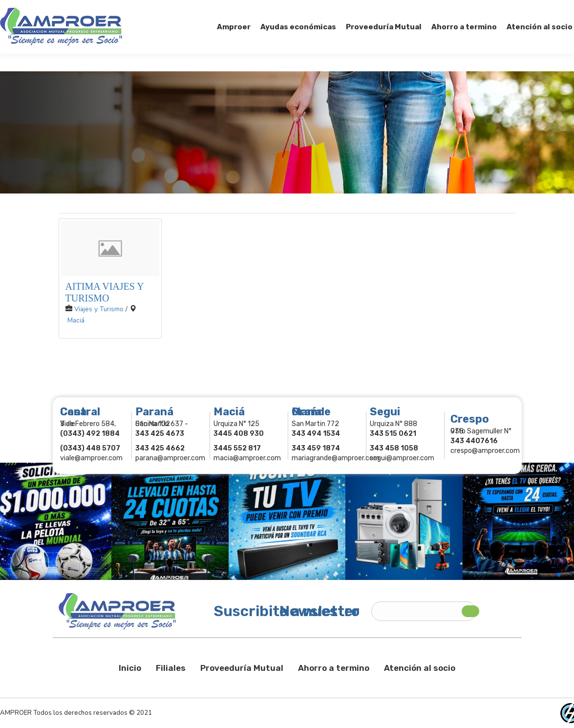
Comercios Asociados (512, 9)
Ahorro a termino (334, 668)
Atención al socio (420, 668)
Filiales (171, 668)
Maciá (76, 320)
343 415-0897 (109, 9)
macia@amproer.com (247, 458)
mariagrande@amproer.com (336, 458)
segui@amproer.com (402, 458)
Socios (451, 9)
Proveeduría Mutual (242, 668)
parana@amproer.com (170, 458)
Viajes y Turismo (99, 309)
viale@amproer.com (91, 458)
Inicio (130, 668)
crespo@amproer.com (485, 451)
